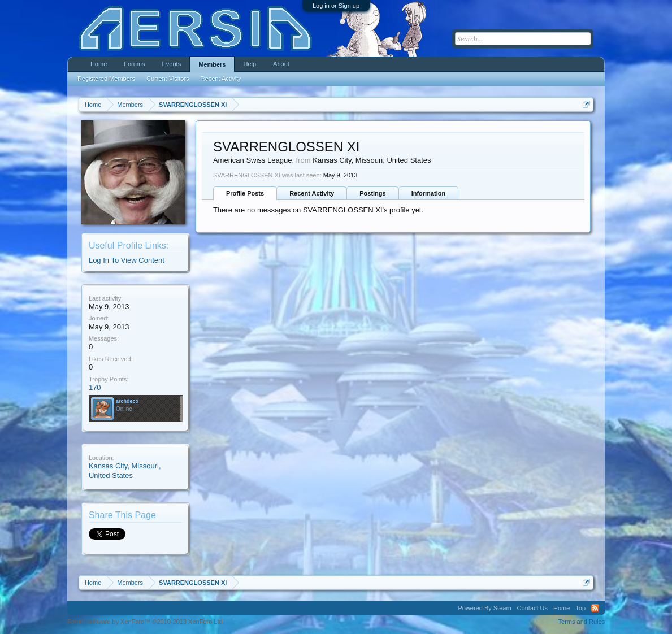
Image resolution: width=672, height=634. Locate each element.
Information (429, 193)
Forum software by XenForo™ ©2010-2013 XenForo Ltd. (146, 622)
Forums (134, 64)
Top (580, 608)
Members (212, 64)
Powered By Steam (484, 608)
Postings (372, 193)
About (281, 64)
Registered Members (106, 79)
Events (172, 64)
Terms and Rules (582, 622)
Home (99, 64)
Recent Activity (312, 193)
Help (250, 64)
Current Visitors (168, 79)
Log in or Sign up (336, 6)
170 (95, 387)
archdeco (127, 401)
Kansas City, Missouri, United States (125, 471)
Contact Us (532, 608)
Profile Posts (245, 193)
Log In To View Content (127, 260)
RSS (595, 608)
